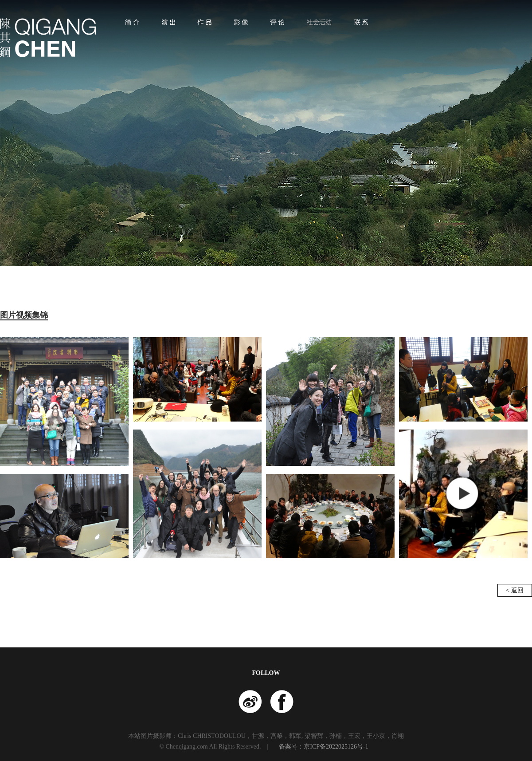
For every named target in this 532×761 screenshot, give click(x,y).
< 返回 (514, 590)
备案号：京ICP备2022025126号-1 (323, 747)
